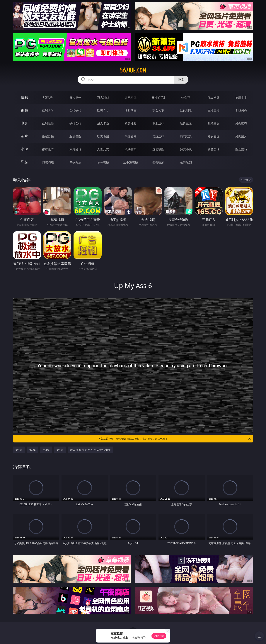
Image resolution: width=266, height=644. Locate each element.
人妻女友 (103, 149)
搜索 (181, 80)
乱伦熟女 (214, 123)
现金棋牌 (214, 97)
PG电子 (48, 97)
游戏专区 (131, 97)
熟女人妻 (158, 110)
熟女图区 (214, 136)
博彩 (24, 97)
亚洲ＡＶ (48, 110)
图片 (24, 136)
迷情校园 (158, 149)
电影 (24, 123)
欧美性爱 (131, 123)
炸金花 (186, 97)
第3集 (46, 450)
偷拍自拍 (75, 123)
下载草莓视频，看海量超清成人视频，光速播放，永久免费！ (175, 439)
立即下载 (159, 636)
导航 (24, 162)
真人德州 (75, 97)
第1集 (19, 450)
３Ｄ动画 (131, 110)
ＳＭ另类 (241, 110)
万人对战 (103, 97)
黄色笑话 (214, 149)
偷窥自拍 (48, 136)
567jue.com (133, 70)
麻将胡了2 (158, 97)
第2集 (33, 450)
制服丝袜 (158, 123)
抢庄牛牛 (241, 97)
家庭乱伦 (75, 149)
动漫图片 (131, 136)
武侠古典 (131, 149)
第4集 (60, 450)
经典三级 (186, 123)
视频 (24, 110)
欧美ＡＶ (103, 110)
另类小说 (186, 149)
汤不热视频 (131, 162)
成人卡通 (103, 123)
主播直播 (214, 110)
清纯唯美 (186, 136)
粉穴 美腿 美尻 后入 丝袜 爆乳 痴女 (90, 450)
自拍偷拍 (75, 110)
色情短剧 (186, 162)
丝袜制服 (186, 110)
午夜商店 (75, 162)
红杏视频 (158, 162)
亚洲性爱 (48, 123)
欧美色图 (103, 136)
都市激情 (48, 149)
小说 (24, 149)
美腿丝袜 (158, 136)
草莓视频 (103, 162)
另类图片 (241, 136)
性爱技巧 (241, 149)
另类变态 (241, 123)
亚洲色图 (75, 136)
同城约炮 (48, 162)
